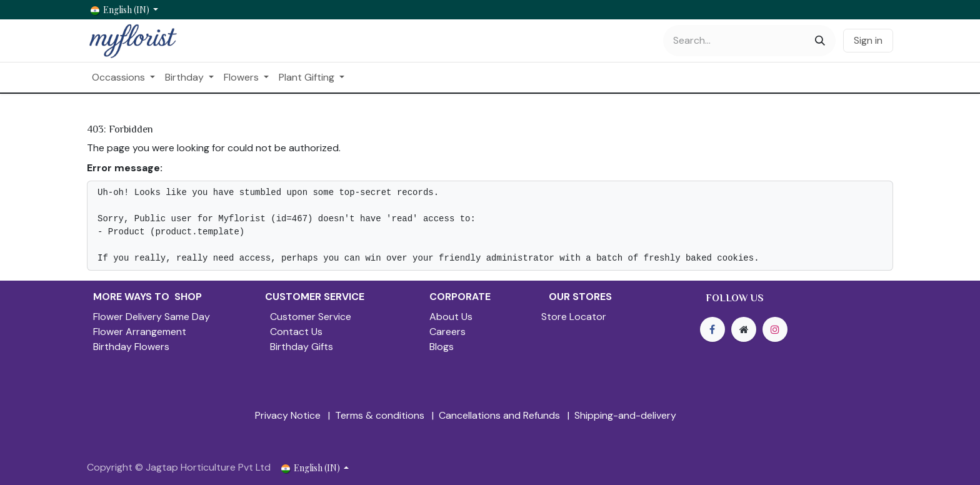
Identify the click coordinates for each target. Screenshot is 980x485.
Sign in (868, 40)
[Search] (820, 41)
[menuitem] (123, 77)
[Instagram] (775, 329)
